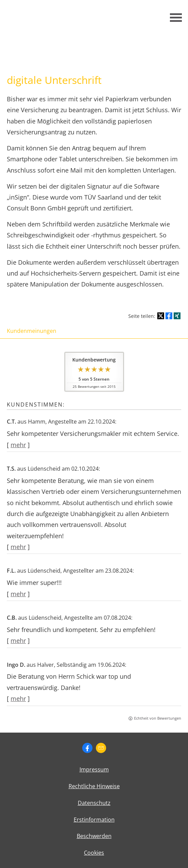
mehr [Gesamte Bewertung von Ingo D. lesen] (18, 698)
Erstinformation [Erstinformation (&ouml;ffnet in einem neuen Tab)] (94, 820)
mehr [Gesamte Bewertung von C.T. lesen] (18, 445)
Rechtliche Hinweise (94, 786)
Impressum (94, 769)
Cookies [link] (94, 853)
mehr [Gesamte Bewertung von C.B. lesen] (18, 641)
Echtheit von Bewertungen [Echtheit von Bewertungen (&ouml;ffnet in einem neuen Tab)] (158, 718)
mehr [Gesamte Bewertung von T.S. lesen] (18, 547)
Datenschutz (94, 803)
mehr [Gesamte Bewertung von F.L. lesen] (18, 594)
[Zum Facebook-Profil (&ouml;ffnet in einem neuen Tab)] (87, 748)
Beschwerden (94, 836)
